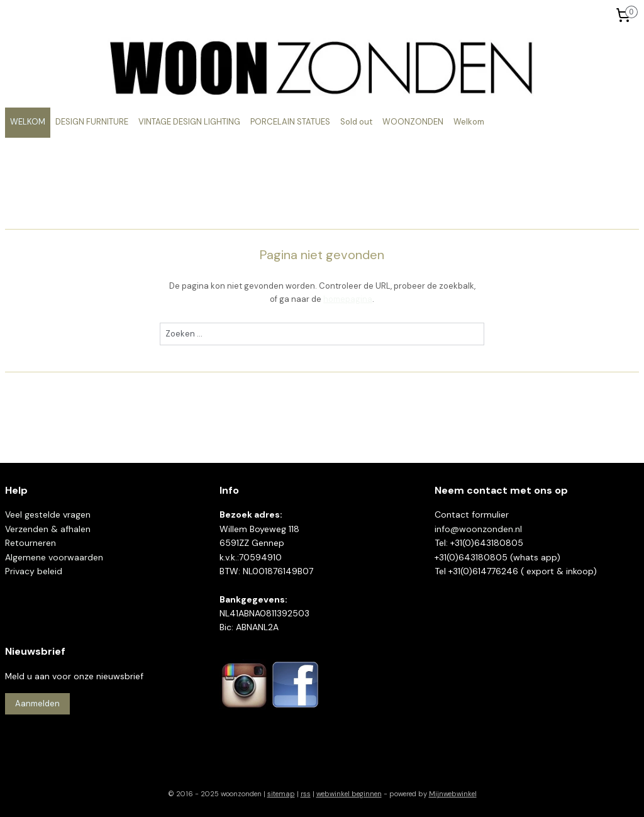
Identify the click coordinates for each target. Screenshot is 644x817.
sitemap (281, 794)
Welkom (469, 122)
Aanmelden (37, 703)
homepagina (348, 299)
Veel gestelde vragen (48, 514)
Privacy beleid (34, 571)
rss (306, 794)
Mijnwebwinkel (453, 794)
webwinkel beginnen (349, 794)
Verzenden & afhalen (48, 529)
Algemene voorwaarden (54, 557)
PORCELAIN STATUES (290, 122)
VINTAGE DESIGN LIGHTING (189, 122)
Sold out (356, 122)
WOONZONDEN (413, 122)
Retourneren (31, 543)
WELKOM (28, 122)
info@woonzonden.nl (478, 529)
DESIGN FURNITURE (92, 122)
